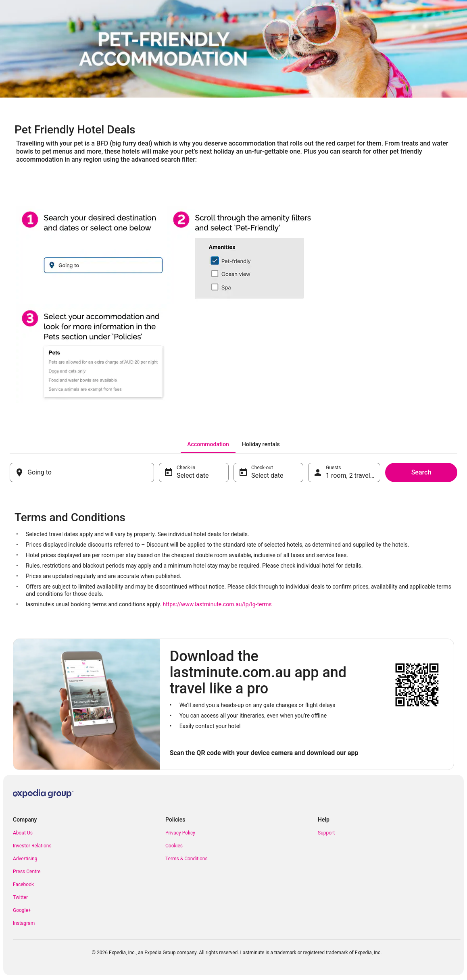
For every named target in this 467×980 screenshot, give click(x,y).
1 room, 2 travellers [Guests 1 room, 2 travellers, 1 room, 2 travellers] (353, 475)
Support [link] (326, 833)
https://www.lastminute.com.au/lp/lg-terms (217, 604)
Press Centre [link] (27, 872)
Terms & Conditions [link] (187, 859)
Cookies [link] (174, 846)
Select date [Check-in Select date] (193, 475)
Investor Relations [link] (32, 846)
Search (421, 472)
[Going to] (82, 472)
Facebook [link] (23, 884)
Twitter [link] (20, 897)
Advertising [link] (25, 859)
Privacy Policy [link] (180, 833)
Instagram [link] (24, 923)
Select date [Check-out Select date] (267, 475)
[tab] (208, 444)
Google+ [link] (22, 910)
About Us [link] (23, 833)
